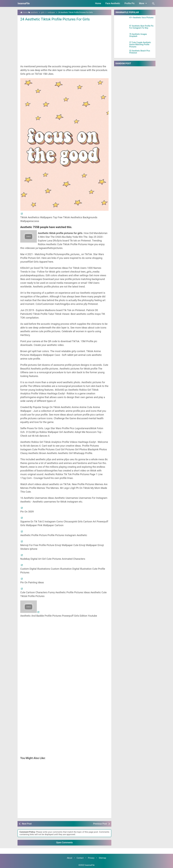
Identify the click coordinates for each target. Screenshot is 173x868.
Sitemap (102, 858)
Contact (80, 858)
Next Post (27, 824)
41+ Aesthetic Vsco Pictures (141, 18)
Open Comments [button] (64, 843)
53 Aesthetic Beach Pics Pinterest (140, 52)
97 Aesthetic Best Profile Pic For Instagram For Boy (141, 27)
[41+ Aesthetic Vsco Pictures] (122, 20)
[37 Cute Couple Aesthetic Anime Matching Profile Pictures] (122, 45)
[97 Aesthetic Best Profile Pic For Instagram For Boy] (122, 28)
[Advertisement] (64, 43)
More (143, 3)
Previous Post (100, 824)
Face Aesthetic (113, 3)
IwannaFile (24, 3)
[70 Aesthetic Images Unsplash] (122, 37)
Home (98, 3)
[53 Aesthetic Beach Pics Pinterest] (122, 53)
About (70, 858)
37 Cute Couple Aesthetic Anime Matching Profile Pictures (140, 45)
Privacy (91, 858)
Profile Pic (129, 3)
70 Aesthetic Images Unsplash (138, 35)
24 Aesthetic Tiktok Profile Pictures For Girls (55, 19)
